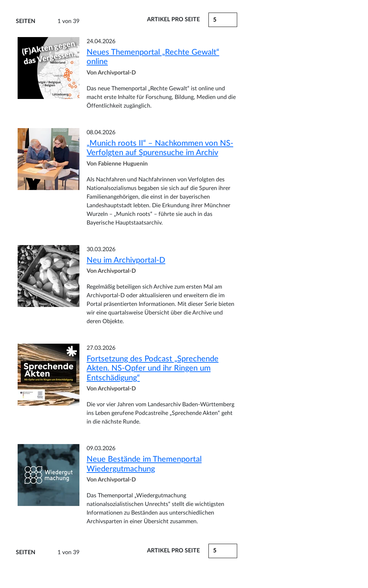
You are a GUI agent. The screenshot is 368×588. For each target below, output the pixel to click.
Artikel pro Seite (173, 19)
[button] (223, 20)
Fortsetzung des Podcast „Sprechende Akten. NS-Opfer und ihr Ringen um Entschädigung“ (153, 368)
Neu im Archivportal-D (126, 260)
